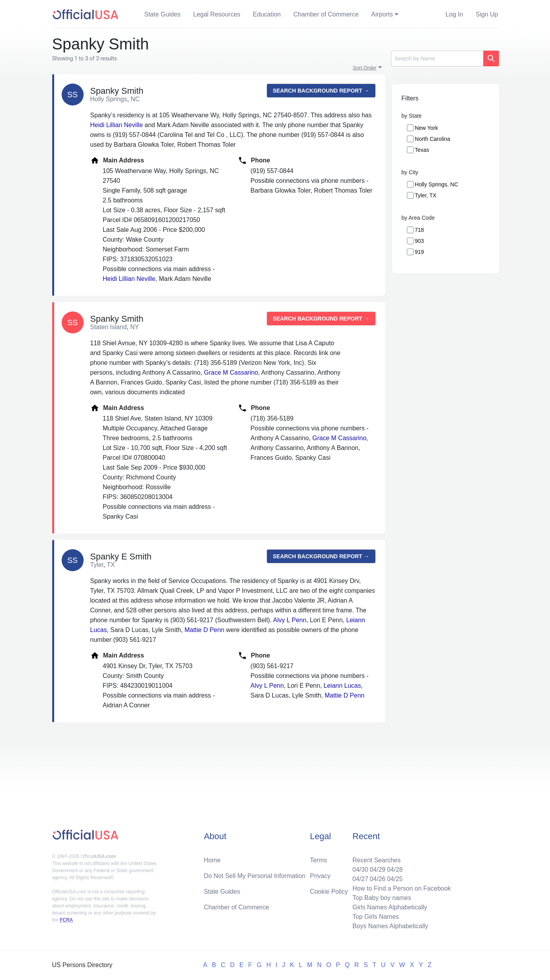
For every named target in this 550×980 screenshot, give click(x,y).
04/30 (360, 870)
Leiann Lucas (342, 686)
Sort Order (365, 68)
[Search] (437, 58)
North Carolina (433, 139)
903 (419, 241)
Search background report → (321, 91)
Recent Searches (377, 860)
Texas (422, 150)
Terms (318, 860)
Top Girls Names (376, 917)
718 (419, 230)
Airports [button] (382, 14)
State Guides (163, 14)
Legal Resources (217, 14)
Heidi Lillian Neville (117, 125)
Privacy (320, 876)
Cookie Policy (329, 892)
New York (427, 128)
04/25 (395, 879)
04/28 (395, 870)
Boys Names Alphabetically (390, 926)
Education (267, 14)
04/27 (360, 879)
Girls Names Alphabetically (390, 907)
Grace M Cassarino (231, 373)
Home (212, 860)
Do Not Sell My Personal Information (255, 876)
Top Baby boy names (382, 898)
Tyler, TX (426, 195)
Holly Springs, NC (437, 184)
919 (419, 252)
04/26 (378, 879)
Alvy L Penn (290, 620)
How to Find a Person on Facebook (402, 888)
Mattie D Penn (204, 630)
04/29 (378, 870)
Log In (454, 14)
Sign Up (487, 14)
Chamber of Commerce (326, 14)
